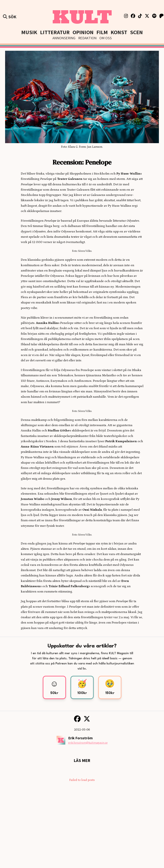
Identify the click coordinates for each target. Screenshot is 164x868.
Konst (119, 32)
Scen (136, 32)
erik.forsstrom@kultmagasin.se (88, 743)
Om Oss (106, 38)
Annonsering (64, 38)
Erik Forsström (80, 738)
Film (102, 32)
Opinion (83, 32)
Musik (29, 32)
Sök (10, 17)
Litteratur (55, 32)
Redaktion (87, 38)
